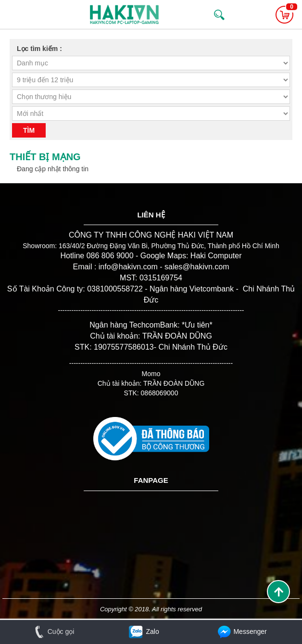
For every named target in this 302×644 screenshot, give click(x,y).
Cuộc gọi (53, 631)
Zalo (143, 631)
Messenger (241, 631)
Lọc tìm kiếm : (39, 49)
